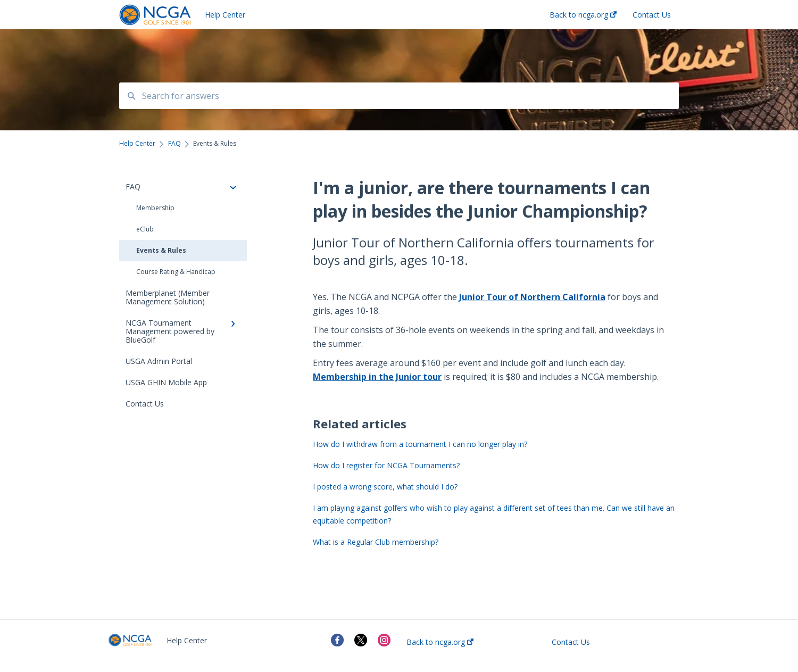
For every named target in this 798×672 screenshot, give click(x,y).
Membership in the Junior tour (377, 377)
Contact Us (571, 642)
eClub (145, 229)
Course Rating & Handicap (176, 272)
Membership (155, 208)
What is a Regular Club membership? (376, 542)
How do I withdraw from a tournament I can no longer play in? (420, 444)
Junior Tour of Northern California (532, 297)
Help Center (225, 15)
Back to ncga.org (440, 642)
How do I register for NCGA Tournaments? (386, 465)
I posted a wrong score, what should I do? (385, 487)
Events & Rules (161, 250)
